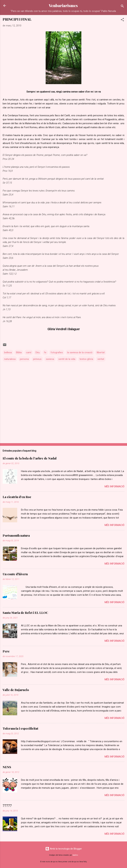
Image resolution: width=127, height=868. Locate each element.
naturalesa (10, 359)
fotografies (57, 352)
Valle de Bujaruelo (16, 690)
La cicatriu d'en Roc (17, 497)
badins (75, 855)
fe (45, 352)
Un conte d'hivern (15, 574)
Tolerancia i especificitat (20, 728)
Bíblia (19, 352)
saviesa (50, 359)
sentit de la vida (67, 359)
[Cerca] (122, 7)
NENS (7, 767)
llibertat (101, 352)
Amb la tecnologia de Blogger (64, 849)
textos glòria (86, 359)
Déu (38, 352)
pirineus (37, 359)
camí (29, 352)
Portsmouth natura (16, 536)
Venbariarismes (63, 6)
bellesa (8, 352)
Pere (6, 651)
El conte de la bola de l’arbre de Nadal (30, 458)
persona (24, 359)
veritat (101, 359)
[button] (122, 20)
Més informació (114, 487)
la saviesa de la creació (80, 352)
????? (7, 806)
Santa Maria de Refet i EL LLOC (25, 613)
